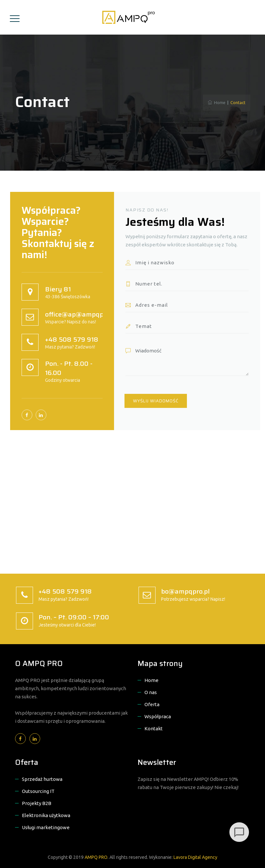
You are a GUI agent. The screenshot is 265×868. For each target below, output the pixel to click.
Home (217, 102)
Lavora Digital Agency (195, 857)
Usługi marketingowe (46, 827)
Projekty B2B (37, 803)
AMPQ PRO (96, 857)
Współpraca (158, 716)
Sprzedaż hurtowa (42, 779)
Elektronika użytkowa (46, 815)
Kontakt (154, 728)
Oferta (152, 704)
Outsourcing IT (38, 791)
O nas (151, 692)
